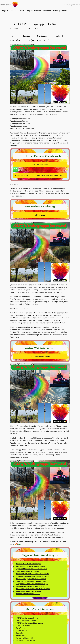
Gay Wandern (21, 628)
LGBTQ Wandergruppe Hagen (27, 618)
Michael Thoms (29, 29)
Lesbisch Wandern (23, 625)
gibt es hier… (40, 215)
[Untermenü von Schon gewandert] (68, 11)
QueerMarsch (5, 5)
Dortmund (38, 29)
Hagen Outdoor (21, 635)
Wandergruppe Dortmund (20, 124)
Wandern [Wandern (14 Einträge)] (26, 309)
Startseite (14, 184)
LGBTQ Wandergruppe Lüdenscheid (29, 623)
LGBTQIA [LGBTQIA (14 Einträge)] (13, 309)
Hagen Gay (20, 633)
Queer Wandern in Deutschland (22, 129)
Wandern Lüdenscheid (24, 638)
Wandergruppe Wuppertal (20, 119)
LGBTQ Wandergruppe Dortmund (28, 620)
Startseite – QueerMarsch (25, 640)
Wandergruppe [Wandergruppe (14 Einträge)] (19, 309)
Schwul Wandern (22, 630)
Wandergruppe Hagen (19, 126)
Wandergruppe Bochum (19, 121)
